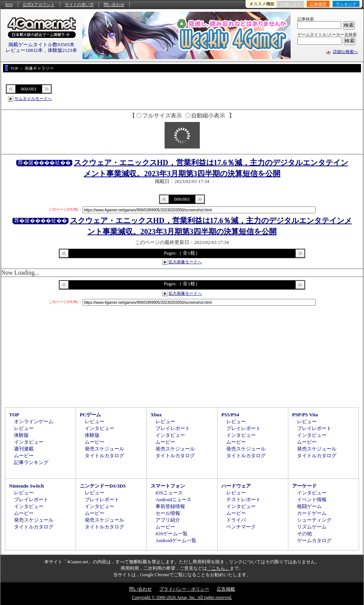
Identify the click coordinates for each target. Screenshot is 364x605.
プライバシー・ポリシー (184, 589)
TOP (14, 415)
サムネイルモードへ (33, 98)
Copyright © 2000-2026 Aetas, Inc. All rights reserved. (182, 597)
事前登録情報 (170, 506)
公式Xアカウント (39, 5)
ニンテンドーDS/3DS (103, 486)
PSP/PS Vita (305, 415)
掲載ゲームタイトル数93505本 (42, 45)
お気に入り (290, 4)
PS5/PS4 (230, 415)
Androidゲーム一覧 (176, 540)
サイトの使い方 (79, 5)
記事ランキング (31, 462)
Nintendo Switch (26, 486)
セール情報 (168, 513)
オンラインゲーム (34, 421)
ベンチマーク (241, 527)
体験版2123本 (62, 50)
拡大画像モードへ (185, 262)
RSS (9, 5)
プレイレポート (173, 428)
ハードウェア (236, 486)
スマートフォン (168, 486)
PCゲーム (90, 415)
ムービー (24, 456)
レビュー (24, 428)
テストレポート (243, 499)
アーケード (304, 486)
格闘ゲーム (309, 506)
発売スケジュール (104, 449)
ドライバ (236, 520)
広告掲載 (226, 589)
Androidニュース (173, 499)
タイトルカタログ (104, 456)
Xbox (156, 415)
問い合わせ (114, 5)
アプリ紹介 (168, 520)
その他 (304, 534)
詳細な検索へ (345, 52)
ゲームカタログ (314, 540)
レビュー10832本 (24, 50)
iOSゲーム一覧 (172, 534)
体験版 (21, 435)
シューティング (314, 520)
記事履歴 (318, 4)
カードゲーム (312, 513)
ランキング (346, 4)
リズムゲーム (312, 527)
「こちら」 (218, 568)
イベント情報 (312, 499)
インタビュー (29, 442)
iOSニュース (169, 493)
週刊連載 (24, 449)
